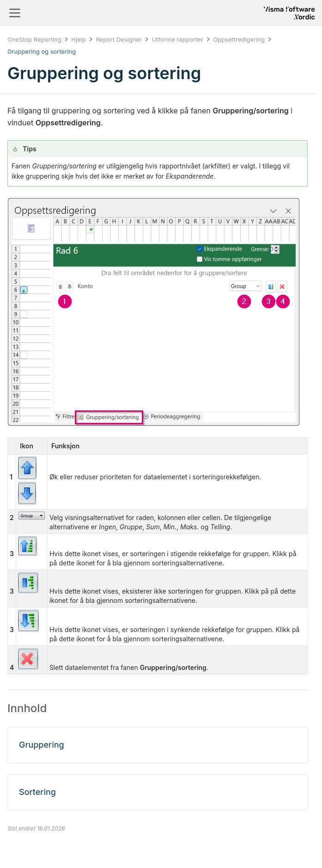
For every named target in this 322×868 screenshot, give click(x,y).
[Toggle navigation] (15, 13)
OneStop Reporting (34, 39)
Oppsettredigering (239, 39)
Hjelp (79, 39)
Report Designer (119, 39)
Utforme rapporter (178, 39)
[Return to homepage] (289, 13)
